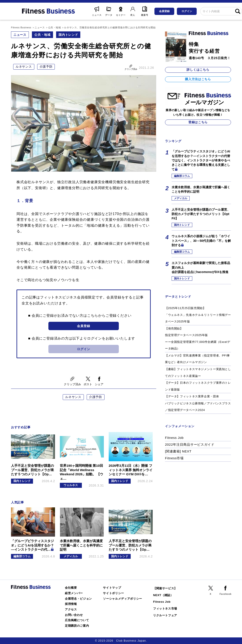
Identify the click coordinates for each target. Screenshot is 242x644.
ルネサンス (24, 67)
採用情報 (71, 604)
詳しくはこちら (198, 70)
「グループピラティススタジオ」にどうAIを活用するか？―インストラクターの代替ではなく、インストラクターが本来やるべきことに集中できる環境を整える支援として (201, 160)
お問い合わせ (74, 615)
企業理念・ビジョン (78, 599)
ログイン (187, 11)
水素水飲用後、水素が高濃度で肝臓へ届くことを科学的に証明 (201, 189)
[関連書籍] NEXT (178, 451)
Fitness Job (174, 438)
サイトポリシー (114, 593)
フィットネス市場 (165, 609)
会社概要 (71, 588)
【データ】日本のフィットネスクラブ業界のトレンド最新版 (198, 386)
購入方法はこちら (198, 79)
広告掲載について (77, 620)
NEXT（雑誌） (163, 595)
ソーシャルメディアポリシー (123, 599)
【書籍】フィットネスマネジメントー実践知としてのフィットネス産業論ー (198, 373)
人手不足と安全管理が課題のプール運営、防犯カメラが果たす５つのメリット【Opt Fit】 (201, 214)
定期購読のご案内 (77, 626)
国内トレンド (68, 35)
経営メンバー (74, 593)
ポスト (88, 384)
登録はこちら (198, 122)
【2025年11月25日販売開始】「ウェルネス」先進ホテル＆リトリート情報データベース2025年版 (198, 315)
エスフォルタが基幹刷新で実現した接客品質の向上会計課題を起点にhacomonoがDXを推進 (201, 267)
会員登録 (164, 11)
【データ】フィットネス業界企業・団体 (192, 396)
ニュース (20, 35)
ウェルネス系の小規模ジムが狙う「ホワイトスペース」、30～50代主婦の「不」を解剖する (201, 241)
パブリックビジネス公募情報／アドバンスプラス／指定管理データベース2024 (198, 407)
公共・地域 (42, 35)
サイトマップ (112, 588)
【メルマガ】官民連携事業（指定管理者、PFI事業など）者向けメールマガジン (197, 359)
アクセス (71, 609)
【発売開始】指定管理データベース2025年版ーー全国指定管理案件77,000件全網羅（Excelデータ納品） (198, 339)
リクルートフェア (165, 615)
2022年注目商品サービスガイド (190, 444)
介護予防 (46, 67)
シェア (99, 384)
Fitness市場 (174, 458)
